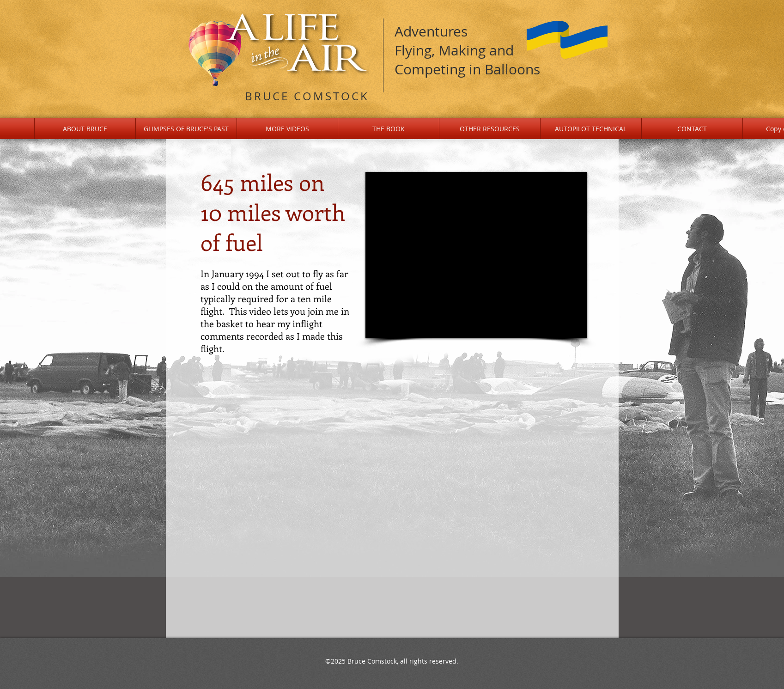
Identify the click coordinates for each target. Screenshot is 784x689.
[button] (186, 129)
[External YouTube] (476, 255)
